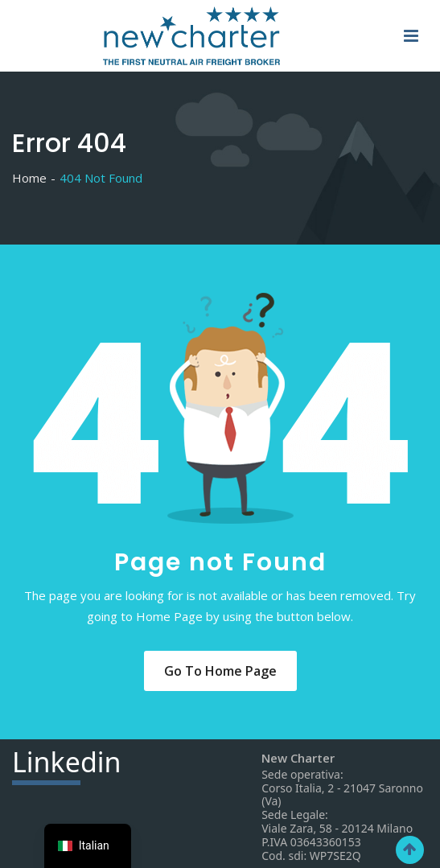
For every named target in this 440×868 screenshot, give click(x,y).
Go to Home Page (220, 671)
